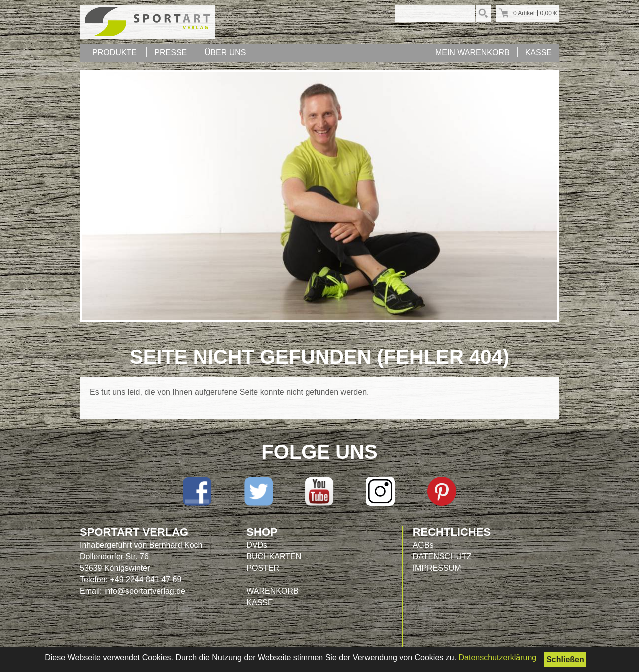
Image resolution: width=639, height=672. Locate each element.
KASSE (538, 53)
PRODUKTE (115, 53)
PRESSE (170, 53)
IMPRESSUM (437, 568)
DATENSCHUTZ (442, 556)
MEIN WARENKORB (473, 53)
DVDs (257, 545)
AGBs (423, 545)
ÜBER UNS (225, 53)
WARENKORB (272, 591)
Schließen (565, 659)
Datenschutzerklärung (498, 657)
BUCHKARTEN (274, 556)
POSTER (263, 568)
